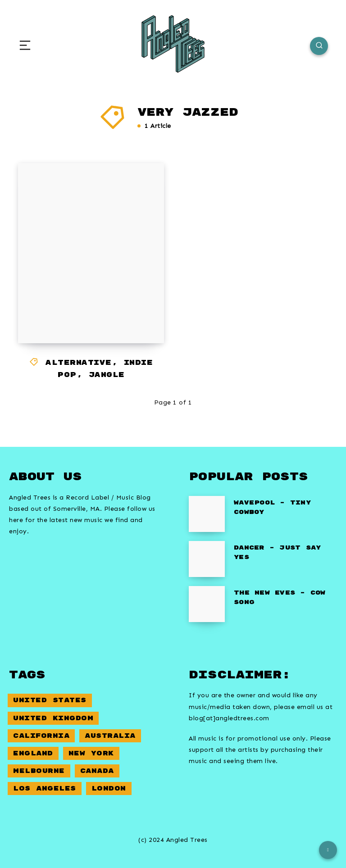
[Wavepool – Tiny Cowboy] (207, 514)
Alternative (79, 363)
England (33, 753)
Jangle (107, 375)
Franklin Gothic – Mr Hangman (87, 304)
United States (50, 700)
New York (91, 753)
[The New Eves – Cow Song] (207, 604)
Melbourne (39, 771)
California (41, 736)
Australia (110, 736)
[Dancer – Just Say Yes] (207, 559)
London (109, 788)
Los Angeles (45, 788)
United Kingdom (53, 718)
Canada (97, 771)
